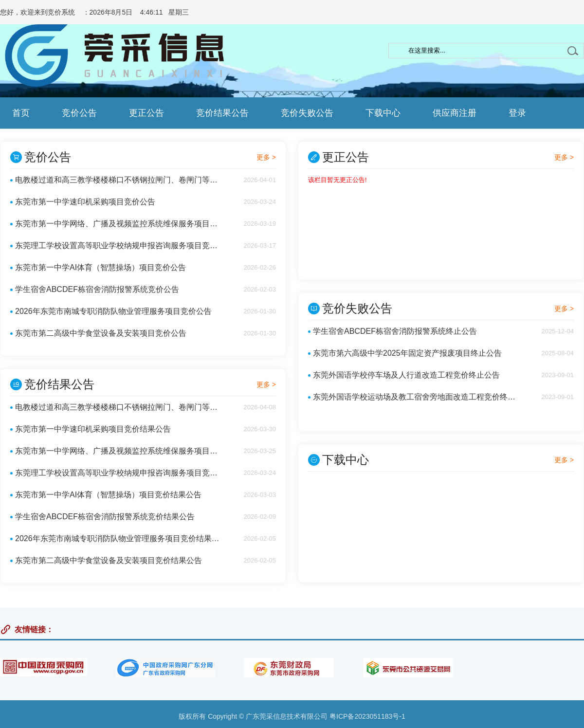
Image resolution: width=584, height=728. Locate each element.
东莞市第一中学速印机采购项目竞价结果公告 (93, 429)
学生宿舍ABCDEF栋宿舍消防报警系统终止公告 (395, 331)
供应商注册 (455, 113)
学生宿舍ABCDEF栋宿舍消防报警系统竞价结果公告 (105, 517)
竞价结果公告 (222, 113)
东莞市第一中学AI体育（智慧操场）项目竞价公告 (100, 267)
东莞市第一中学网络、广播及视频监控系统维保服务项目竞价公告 (119, 224)
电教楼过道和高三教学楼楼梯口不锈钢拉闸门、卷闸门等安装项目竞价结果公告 (119, 407)
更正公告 (146, 113)
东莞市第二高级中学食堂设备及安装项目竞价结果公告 (109, 560)
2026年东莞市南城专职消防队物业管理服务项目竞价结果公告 (119, 538)
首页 (21, 113)
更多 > (266, 157)
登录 (517, 113)
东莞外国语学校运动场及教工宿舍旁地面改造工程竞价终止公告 (417, 397)
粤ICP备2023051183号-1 (367, 716)
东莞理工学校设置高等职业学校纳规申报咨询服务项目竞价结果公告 (119, 473)
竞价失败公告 (307, 113)
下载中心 (383, 113)
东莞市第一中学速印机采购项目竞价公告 (85, 202)
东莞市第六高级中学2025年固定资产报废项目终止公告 (407, 353)
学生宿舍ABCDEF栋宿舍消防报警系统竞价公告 (97, 289)
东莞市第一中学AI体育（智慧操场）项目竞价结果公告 (108, 495)
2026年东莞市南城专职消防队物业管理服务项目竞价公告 (113, 311)
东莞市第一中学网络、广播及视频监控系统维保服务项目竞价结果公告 (119, 451)
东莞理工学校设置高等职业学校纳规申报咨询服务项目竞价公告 (119, 246)
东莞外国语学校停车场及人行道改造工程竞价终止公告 (406, 375)
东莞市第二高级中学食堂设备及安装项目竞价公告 (101, 333)
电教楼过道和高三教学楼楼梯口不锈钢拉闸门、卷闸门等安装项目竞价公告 (119, 180)
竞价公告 (79, 113)
